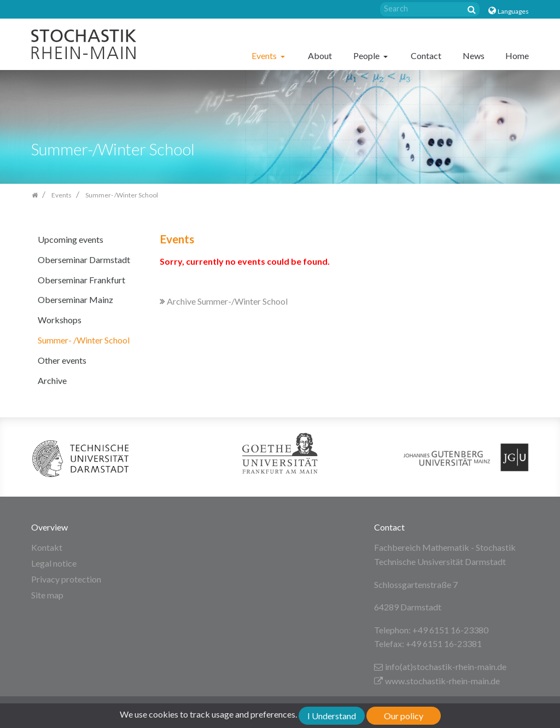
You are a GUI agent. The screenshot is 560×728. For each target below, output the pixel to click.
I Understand (332, 716)
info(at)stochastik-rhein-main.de (440, 666)
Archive (52, 380)
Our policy (404, 716)
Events (265, 56)
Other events (62, 360)
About (320, 56)
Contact (426, 56)
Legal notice (54, 563)
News (474, 56)
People (367, 56)
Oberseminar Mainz (75, 299)
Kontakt (47, 547)
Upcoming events (71, 239)
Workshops (60, 320)
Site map (47, 595)
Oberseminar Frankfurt (81, 280)
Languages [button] (513, 11)
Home (517, 56)
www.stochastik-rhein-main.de (437, 681)
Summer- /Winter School (84, 340)
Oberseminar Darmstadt (84, 260)
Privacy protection (66, 579)
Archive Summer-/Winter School (224, 301)
